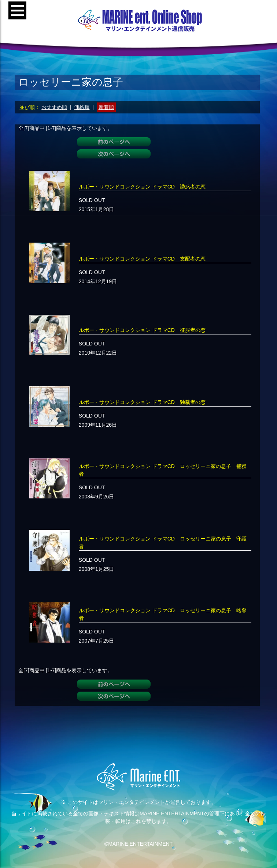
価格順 (82, 107)
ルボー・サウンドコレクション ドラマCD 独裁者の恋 (142, 402)
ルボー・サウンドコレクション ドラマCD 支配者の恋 (142, 259)
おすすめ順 (54, 107)
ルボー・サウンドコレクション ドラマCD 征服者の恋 (142, 330)
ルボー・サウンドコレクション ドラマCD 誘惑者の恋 (142, 187)
